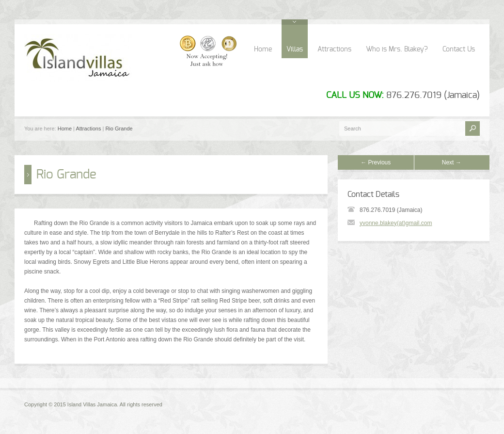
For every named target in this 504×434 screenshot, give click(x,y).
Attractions (334, 49)
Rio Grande (119, 129)
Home (263, 49)
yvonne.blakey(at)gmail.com (396, 223)
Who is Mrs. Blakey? (397, 49)
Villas (295, 49)
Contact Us (459, 49)
